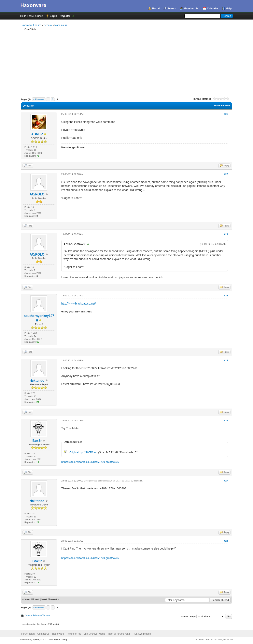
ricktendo (37, 381)
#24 (226, 296)
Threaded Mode (222, 105)
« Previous (39, 99)
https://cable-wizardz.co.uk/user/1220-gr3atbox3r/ (90, 462)
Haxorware (58, 634)
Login (53, 16)
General (48, 25)
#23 (226, 234)
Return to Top (74, 634)
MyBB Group (61, 640)
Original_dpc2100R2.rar (83, 452)
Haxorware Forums (31, 25)
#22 (226, 174)
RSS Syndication (142, 634)
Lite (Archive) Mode (94, 634)
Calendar (213, 8)
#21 (226, 114)
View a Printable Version (38, 615)
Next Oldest (32, 599)
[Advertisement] (126, 62)
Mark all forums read (119, 634)
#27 (226, 481)
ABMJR (37, 134)
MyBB (36, 640)
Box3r (37, 441)
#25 (226, 360)
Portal (156, 8)
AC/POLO (37, 194)
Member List (192, 8)
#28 (226, 541)
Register (65, 16)
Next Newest (49, 599)
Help (229, 8)
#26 (226, 421)
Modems (59, 25)
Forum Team (28, 634)
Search (172, 8)
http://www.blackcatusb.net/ (79, 304)
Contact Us (43, 634)
